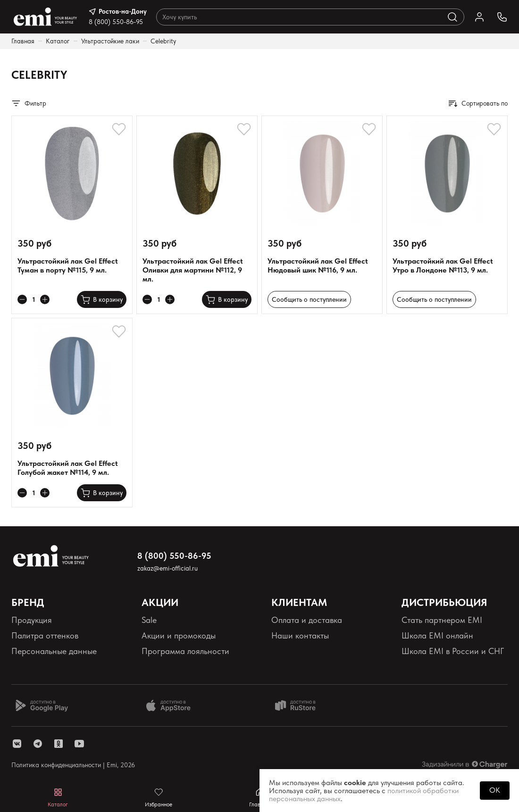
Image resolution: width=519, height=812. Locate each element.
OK (495, 790)
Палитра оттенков (45, 635)
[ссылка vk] (17, 744)
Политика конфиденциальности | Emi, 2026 (73, 765)
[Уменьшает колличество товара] (22, 299)
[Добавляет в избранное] (119, 129)
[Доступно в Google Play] (42, 705)
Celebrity (163, 41)
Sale (149, 620)
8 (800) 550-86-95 (116, 22)
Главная (23, 41)
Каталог (58, 41)
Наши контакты (300, 635)
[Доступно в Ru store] (301, 705)
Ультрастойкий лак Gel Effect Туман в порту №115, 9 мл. (68, 265)
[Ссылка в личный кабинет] (479, 17)
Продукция (32, 620)
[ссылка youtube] (79, 744)
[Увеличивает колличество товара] (45, 299)
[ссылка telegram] (38, 744)
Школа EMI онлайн (437, 635)
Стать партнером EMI (442, 620)
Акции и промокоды (179, 635)
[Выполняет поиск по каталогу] (452, 17)
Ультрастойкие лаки (110, 41)
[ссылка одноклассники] (59, 744)
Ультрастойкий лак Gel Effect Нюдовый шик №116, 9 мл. (318, 265)
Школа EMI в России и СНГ (453, 651)
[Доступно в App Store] (172, 705)
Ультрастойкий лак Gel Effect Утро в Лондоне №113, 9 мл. (443, 265)
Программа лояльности (185, 651)
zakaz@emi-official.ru (167, 568)
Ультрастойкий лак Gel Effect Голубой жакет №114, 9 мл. (68, 468)
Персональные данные (54, 651)
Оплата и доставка (307, 620)
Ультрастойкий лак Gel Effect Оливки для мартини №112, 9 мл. (193, 270)
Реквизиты (30, 667)
